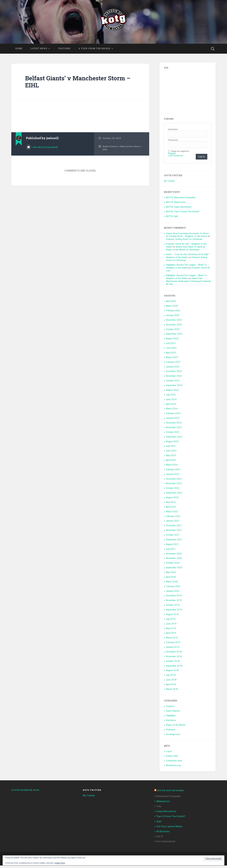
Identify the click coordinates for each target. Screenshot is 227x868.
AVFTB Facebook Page (25, 792)
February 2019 (173, 645)
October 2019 (173, 607)
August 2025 (172, 341)
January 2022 (173, 523)
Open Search (213, 51)
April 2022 (171, 509)
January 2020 (173, 593)
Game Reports (173, 713)
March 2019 (172, 640)
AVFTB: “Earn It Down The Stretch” (183, 214)
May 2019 (171, 631)
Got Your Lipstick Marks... (170, 829)
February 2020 (173, 589)
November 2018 (174, 659)
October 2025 (173, 332)
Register (172, 156)
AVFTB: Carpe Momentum (179, 209)
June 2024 (171, 402)
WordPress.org (173, 768)
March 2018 (172, 691)
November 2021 (174, 533)
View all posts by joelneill (45, 149)
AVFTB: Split (172, 219)
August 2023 (172, 444)
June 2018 (171, 682)
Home (19, 51)
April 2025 (171, 355)
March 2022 (172, 514)
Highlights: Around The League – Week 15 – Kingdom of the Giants (187, 269)
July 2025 (171, 346)
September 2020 (174, 570)
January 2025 (173, 369)
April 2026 (171, 304)
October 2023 (173, 434)
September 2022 (174, 495)
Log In (202, 159)
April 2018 (171, 687)
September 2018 (174, 668)
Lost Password (175, 158)
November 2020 (174, 561)
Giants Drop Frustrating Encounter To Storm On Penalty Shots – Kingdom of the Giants (187, 237)
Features (64, 51)
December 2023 (174, 425)
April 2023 (171, 462)
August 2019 (172, 617)
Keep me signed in (180, 154)
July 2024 (171, 397)
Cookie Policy (60, 863)
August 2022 (172, 500)
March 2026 (172, 308)
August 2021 (172, 547)
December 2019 (174, 598)
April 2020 (171, 579)
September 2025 (174, 336)
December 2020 (174, 556)
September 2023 (174, 439)
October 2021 (173, 537)
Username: (173, 132)
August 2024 (172, 392)
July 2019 (171, 621)
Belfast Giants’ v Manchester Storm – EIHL (78, 84)
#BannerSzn (163, 804)
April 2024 (171, 406)
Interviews (171, 723)
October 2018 (173, 663)
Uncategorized (173, 737)
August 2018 (172, 673)
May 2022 (171, 505)
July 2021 (171, 551)
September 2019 (174, 612)
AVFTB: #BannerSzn (176, 205)
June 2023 (171, 453)
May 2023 (171, 458)
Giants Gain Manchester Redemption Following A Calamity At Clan (188, 284)
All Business (163, 834)
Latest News (39, 51)
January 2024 (173, 420)
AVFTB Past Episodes (170, 793)
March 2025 (172, 360)
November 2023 (174, 430)
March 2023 (172, 467)
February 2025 (173, 364)
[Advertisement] (186, 93)
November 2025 (174, 327)
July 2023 (171, 449)
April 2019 (171, 635)
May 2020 (171, 575)
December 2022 (174, 481)
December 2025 (174, 322)
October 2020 (173, 565)
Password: (173, 142)
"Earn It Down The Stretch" (171, 819)
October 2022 (173, 491)
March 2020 (172, 584)
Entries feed (172, 758)
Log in (169, 754)
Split (159, 824)
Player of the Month (176, 727)
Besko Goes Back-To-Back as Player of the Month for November (186, 251)
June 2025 (171, 350)
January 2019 (173, 649)
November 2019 (174, 603)
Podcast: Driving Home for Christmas (184, 242)
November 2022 (174, 486)
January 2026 (173, 318)
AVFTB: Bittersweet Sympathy (181, 200)
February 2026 (173, 313)
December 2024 (174, 374)
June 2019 (171, 626)
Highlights (171, 718)
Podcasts (171, 732)
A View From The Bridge (94, 51)
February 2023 (173, 472)
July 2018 (171, 678)
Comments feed (174, 763)
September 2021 (174, 542)
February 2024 (173, 416)
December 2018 (174, 654)
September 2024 (174, 388)
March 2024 (172, 411)
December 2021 (174, 528)
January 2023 (173, 477)
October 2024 (173, 383)
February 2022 (173, 519)
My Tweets (169, 183)
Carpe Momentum (166, 814)
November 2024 (174, 378)
